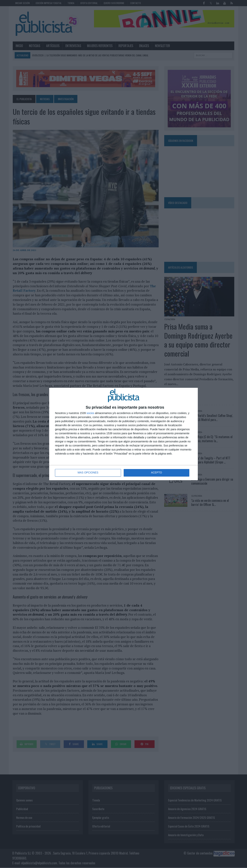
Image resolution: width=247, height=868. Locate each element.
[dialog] (123, 434)
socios (90, 413)
